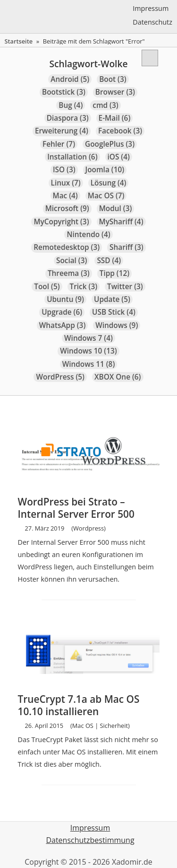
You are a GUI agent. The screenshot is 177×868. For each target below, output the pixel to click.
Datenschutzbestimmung (90, 840)
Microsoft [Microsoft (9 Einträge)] (67, 208)
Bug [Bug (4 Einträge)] (71, 105)
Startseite (18, 41)
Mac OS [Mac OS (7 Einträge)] (106, 196)
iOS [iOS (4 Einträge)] (119, 157)
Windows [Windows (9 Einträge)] (117, 325)
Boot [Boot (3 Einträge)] (113, 79)
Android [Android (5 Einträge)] (70, 79)
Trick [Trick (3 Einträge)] (84, 287)
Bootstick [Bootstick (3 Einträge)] (64, 92)
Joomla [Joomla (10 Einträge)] (105, 170)
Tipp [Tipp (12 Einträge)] (114, 273)
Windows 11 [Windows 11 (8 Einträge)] (89, 364)
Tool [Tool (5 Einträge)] (47, 287)
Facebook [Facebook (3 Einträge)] (120, 131)
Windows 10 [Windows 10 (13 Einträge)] (88, 351)
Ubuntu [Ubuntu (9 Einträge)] (65, 299)
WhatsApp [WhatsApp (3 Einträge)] (63, 325)
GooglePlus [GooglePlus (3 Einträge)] (110, 144)
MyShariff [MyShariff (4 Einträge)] (121, 222)
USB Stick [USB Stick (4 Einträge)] (114, 312)
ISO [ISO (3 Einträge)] (64, 170)
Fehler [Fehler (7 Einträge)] (59, 144)
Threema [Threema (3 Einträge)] (69, 273)
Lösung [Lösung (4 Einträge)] (109, 183)
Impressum (151, 8)
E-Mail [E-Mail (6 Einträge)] (115, 118)
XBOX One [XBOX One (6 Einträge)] (118, 377)
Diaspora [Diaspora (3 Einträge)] (68, 118)
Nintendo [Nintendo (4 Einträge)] (88, 235)
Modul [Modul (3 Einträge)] (116, 208)
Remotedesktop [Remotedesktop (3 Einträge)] (67, 247)
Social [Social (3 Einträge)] (72, 261)
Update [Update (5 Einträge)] (112, 299)
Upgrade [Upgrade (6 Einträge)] (62, 312)
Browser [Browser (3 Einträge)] (115, 92)
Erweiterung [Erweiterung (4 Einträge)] (62, 131)
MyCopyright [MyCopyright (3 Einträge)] (61, 222)
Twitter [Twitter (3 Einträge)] (125, 287)
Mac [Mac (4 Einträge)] (65, 196)
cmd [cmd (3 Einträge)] (105, 105)
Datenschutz (152, 22)
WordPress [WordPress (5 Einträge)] (60, 377)
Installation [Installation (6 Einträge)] (72, 157)
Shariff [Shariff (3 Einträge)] (126, 247)
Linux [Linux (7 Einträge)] (66, 183)
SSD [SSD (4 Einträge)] (109, 261)
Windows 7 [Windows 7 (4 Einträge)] (88, 338)
